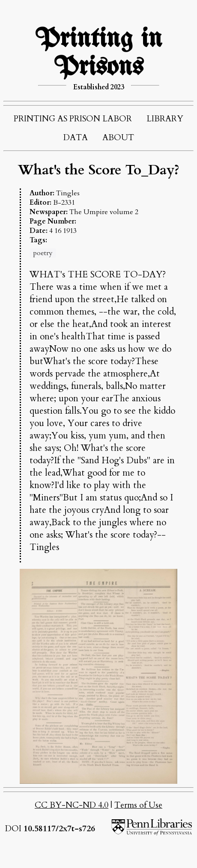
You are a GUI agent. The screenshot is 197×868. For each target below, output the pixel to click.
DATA (76, 138)
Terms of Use (138, 805)
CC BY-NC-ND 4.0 (72, 805)
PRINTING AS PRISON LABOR (73, 119)
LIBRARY (165, 119)
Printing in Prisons (98, 53)
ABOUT (118, 138)
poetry (43, 253)
